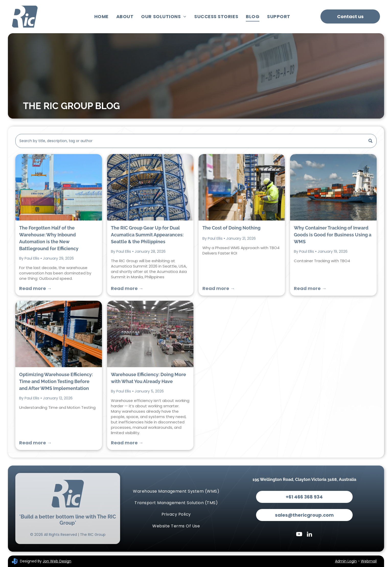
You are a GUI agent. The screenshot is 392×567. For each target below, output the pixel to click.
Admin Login (346, 561)
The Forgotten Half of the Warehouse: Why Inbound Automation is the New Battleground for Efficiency (49, 238)
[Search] (196, 141)
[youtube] (299, 535)
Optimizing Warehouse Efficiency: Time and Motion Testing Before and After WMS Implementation (56, 381)
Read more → (35, 288)
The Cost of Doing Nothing (231, 228)
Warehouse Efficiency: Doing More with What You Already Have (148, 378)
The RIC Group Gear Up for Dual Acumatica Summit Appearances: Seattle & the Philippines (147, 235)
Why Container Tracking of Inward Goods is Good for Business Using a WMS (333, 235)
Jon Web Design (57, 561)
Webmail (369, 561)
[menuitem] (101, 17)
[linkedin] (309, 535)
